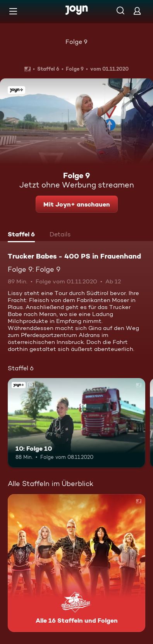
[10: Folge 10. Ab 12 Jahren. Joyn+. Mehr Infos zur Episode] (76, 423)
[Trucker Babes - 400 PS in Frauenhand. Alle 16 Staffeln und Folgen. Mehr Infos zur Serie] (76, 563)
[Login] (137, 11)
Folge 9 (76, 42)
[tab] (21, 235)
